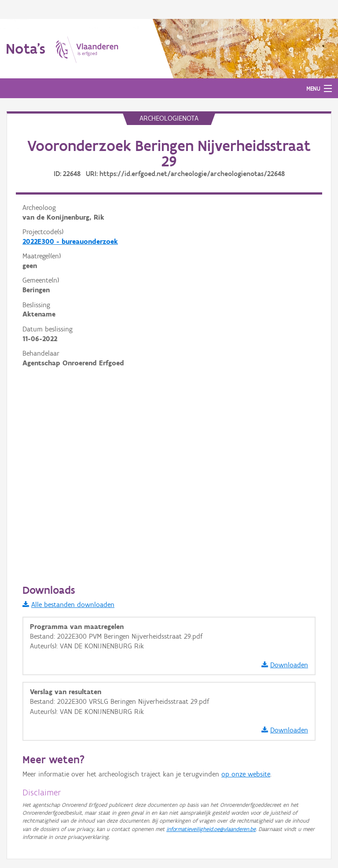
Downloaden (285, 665)
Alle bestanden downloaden (68, 605)
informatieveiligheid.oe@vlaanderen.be (211, 829)
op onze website (246, 774)
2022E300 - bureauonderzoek (70, 241)
